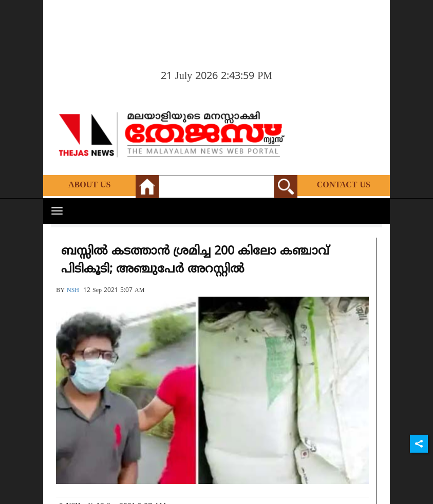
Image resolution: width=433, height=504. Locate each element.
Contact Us (344, 185)
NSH (73, 291)
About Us (89, 185)
